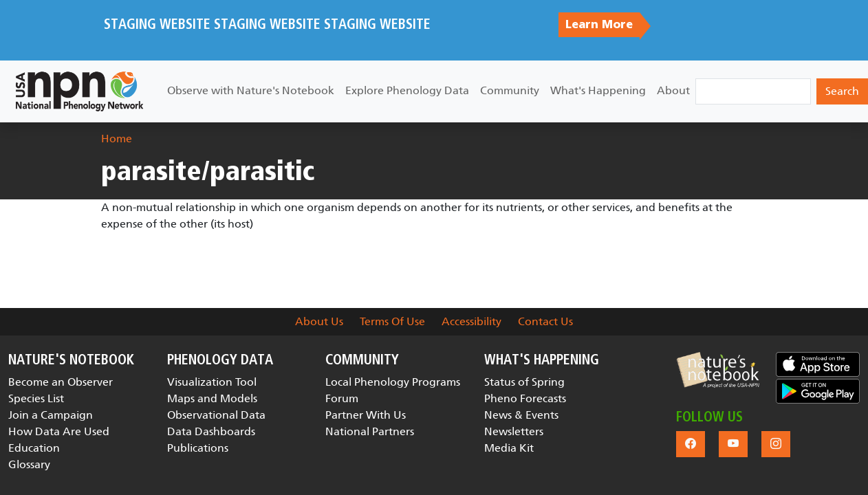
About (673, 90)
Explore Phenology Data (407, 90)
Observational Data (216, 415)
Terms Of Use (392, 321)
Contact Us (545, 321)
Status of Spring (524, 382)
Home (117, 139)
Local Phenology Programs (393, 382)
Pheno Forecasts (525, 398)
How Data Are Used (59, 431)
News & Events (521, 415)
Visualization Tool (212, 382)
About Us (319, 321)
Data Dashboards (211, 431)
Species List (36, 398)
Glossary (29, 464)
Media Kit (509, 448)
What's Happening (598, 90)
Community (510, 90)
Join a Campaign (51, 415)
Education (34, 448)
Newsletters (514, 431)
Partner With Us (366, 415)
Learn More (599, 25)
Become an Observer (61, 382)
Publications (198, 448)
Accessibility (471, 321)
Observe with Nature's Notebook (251, 90)
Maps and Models (212, 398)
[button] (718, 370)
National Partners (370, 431)
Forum (342, 398)
